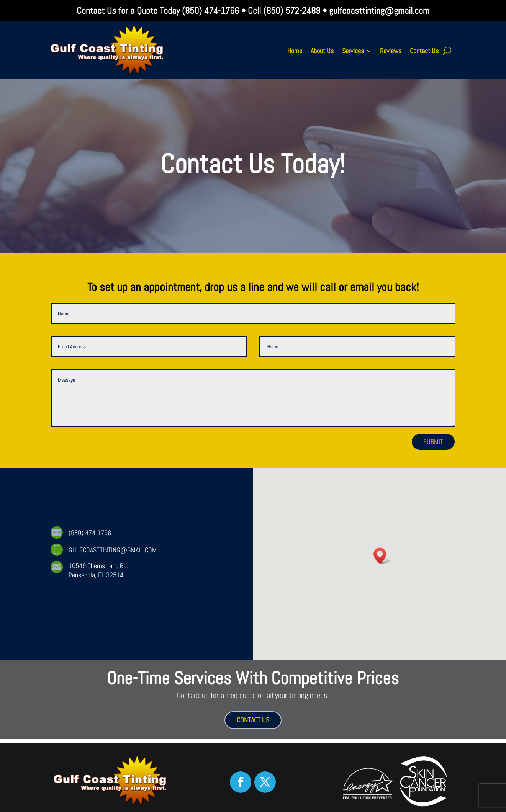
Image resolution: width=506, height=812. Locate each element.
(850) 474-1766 (209, 11)
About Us (322, 51)
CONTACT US (253, 720)
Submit (433, 442)
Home (295, 51)
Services (353, 51)
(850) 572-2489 (292, 11)
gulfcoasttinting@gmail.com (379, 11)
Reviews (391, 51)
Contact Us (424, 51)
